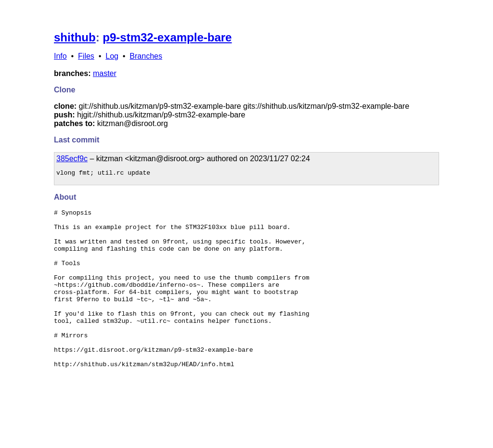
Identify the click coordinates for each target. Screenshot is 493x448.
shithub (75, 37)
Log (112, 56)
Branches (146, 56)
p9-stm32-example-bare (167, 37)
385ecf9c (72, 159)
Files (86, 56)
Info (60, 56)
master (105, 73)
